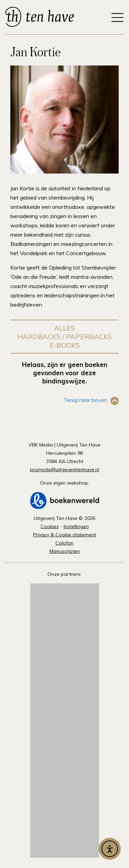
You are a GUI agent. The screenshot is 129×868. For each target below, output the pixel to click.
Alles (64, 328)
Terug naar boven (85, 400)
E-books (65, 345)
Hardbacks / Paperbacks (65, 337)
